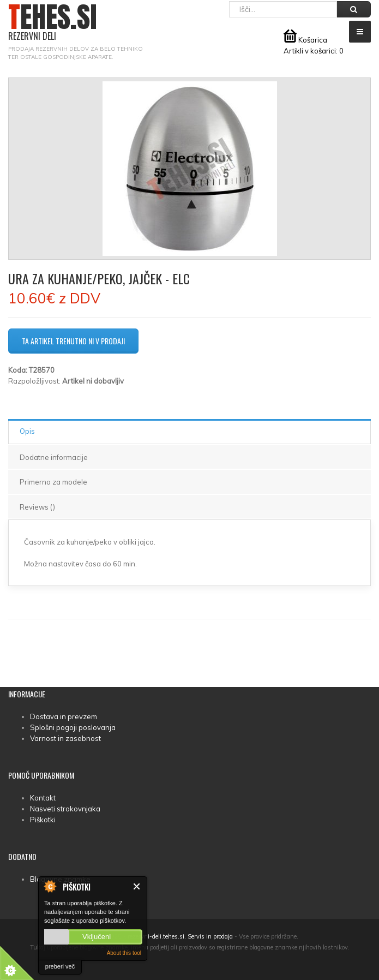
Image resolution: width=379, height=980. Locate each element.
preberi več (60, 966)
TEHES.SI (53, 23)
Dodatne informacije (54, 457)
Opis (27, 431)
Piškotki (43, 820)
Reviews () (37, 507)
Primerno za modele (53, 482)
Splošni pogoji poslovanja (73, 727)
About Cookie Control (50, 886)
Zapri (137, 886)
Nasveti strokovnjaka (65, 809)
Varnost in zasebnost (65, 738)
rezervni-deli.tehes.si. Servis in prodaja (180, 936)
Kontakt (43, 798)
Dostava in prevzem (64, 716)
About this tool (124, 953)
